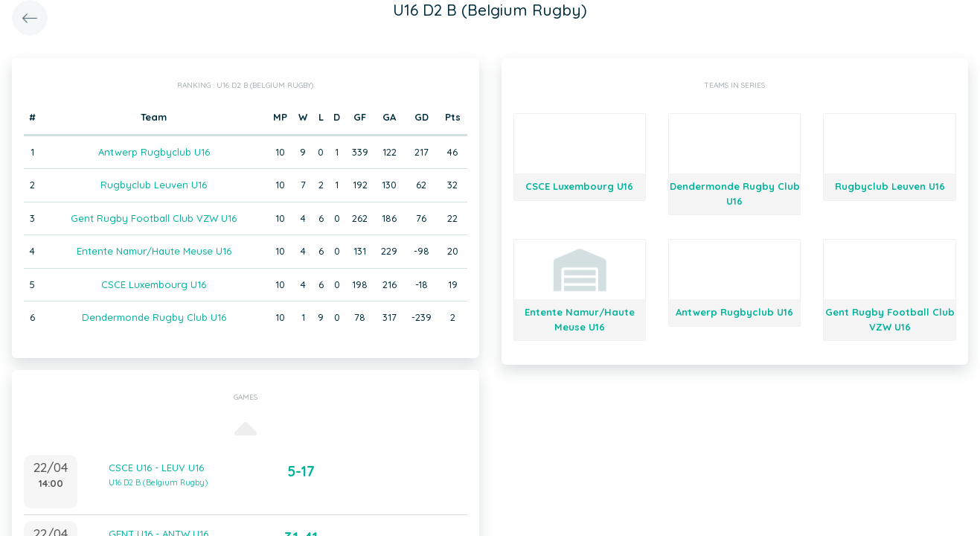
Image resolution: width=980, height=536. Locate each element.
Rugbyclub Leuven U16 (154, 185)
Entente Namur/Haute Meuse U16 (154, 251)
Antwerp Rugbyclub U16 (154, 152)
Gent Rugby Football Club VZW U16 (154, 218)
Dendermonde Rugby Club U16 (154, 317)
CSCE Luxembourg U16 (154, 284)
